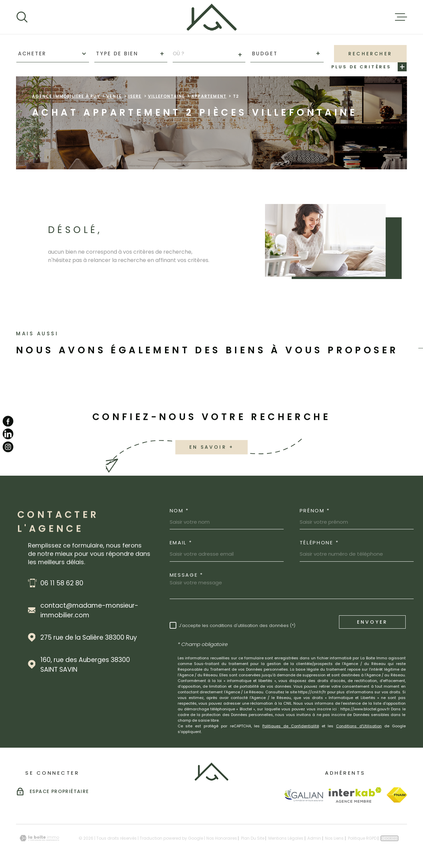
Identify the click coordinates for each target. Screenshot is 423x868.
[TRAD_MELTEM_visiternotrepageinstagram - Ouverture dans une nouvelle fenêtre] (8, 447)
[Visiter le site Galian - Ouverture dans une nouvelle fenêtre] (303, 795)
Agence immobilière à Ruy (66, 96)
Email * (181, 542)
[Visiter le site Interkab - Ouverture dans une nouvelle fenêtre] (355, 795)
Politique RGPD (362, 838)
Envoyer (372, 622)
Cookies (389, 838)
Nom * (179, 510)
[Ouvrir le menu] (401, 17)
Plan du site (253, 838)
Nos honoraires (222, 838)
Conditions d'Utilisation (359, 726)
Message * (186, 575)
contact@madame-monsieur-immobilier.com (89, 610)
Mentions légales (286, 838)
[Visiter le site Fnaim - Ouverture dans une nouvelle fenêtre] (397, 795)
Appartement (209, 96)
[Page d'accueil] (212, 17)
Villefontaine (166, 96)
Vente (114, 96)
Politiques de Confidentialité (291, 726)
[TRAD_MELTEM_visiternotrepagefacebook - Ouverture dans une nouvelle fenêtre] (8, 421)
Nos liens (334, 838)
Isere (135, 96)
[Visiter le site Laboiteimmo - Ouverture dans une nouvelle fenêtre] (39, 838)
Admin (314, 838)
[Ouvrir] (22, 17)
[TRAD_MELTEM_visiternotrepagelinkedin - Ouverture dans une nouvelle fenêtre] (8, 434)
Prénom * (315, 510)
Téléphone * (319, 542)
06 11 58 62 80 (62, 583)
